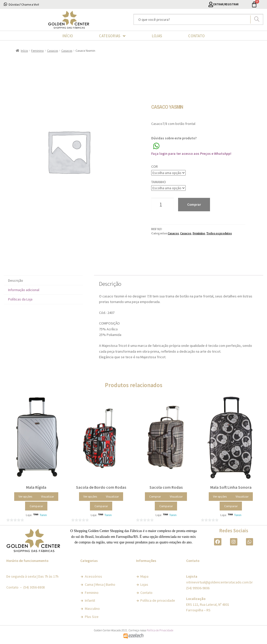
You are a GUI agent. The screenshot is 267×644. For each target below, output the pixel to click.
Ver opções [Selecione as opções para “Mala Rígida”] (25, 496)
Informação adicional (24, 290)
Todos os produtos (219, 233)
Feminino (37, 51)
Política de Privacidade (160, 630)
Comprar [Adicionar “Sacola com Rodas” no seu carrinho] (155, 496)
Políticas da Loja (20, 299)
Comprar (194, 204)
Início (24, 51)
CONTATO (196, 36)
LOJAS (157, 36)
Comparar (36, 506)
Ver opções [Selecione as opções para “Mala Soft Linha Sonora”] (220, 496)
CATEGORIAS (112, 36)
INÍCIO (68, 36)
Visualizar (47, 496)
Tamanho (159, 182)
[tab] (43, 280)
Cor (155, 166)
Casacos (53, 51)
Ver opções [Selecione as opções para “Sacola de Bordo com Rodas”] (90, 496)
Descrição (16, 280)
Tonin (43, 515)
